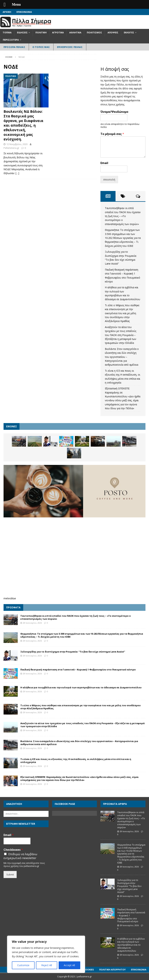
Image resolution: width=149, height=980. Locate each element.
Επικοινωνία (24, 12)
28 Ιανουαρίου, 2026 (32, 623)
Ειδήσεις (22, 32)
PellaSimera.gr (11, 148)
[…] (17, 173)
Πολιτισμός (94, 32)
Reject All (47, 965)
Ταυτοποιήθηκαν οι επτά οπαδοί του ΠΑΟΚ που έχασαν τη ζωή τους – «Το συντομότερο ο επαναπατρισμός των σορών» (123, 216)
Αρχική (7, 12)
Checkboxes (13, 850)
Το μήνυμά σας (112, 134)
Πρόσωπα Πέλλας (14, 47)
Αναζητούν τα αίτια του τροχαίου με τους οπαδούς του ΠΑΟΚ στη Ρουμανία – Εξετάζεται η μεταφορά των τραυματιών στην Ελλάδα (121, 335)
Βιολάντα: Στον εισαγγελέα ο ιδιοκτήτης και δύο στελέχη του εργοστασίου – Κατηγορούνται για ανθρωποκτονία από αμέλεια (122, 357)
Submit (10, 874)
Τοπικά (7, 32)
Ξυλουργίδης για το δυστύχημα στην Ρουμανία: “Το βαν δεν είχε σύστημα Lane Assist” (73, 652)
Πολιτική (41, 32)
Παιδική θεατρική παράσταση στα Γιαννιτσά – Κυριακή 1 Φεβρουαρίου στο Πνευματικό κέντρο (78, 670)
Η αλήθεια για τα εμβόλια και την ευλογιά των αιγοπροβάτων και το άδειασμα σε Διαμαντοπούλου (81, 687)
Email (104, 163)
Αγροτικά (58, 32)
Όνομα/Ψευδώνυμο (114, 112)
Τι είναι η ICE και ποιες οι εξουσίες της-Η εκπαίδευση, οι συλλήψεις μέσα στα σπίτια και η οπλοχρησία (76, 761)
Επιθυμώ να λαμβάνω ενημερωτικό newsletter (20, 856)
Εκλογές (129, 32)
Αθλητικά (75, 32)
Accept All (69, 965)
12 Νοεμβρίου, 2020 (17, 144)
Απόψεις (113, 32)
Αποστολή (109, 180)
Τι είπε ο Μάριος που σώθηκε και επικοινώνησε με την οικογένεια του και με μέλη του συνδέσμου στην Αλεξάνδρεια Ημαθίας (122, 313)
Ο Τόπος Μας (41, 47)
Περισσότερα (11, 40)
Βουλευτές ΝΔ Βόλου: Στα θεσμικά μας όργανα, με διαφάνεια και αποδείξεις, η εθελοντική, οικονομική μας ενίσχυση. (23, 125)
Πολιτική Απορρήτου (112, 970)
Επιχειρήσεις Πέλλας (70, 47)
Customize (23, 965)
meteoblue (10, 598)
